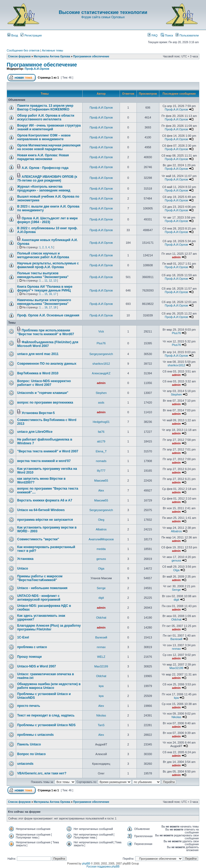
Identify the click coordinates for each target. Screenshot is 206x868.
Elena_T (101, 451)
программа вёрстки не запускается (45, 520)
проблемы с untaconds (35, 735)
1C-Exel (23, 637)
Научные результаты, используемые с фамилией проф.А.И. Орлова (48, 265)
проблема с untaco (32, 647)
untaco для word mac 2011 (38, 354)
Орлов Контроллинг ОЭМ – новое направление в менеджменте (44, 137)
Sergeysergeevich (101, 354)
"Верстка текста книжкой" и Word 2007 (48, 451)
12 (50, 281)
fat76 (101, 432)
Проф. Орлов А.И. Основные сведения (48, 315)
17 (55, 294)
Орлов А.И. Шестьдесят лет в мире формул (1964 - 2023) (47, 220)
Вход (13, 35)
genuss (101, 559)
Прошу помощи (29, 657)
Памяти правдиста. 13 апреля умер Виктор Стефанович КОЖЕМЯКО (45, 108)
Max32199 (101, 666)
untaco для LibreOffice (35, 432)
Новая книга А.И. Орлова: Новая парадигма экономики (43, 157)
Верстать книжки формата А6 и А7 (45, 500)
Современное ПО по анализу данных (47, 364)
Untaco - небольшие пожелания (42, 588)
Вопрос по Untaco (31, 754)
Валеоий (101, 637)
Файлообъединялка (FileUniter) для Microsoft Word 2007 (48, 344)
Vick (101, 331)
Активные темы (52, 50)
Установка (25, 559)
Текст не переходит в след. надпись (46, 715)
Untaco (23, 568)
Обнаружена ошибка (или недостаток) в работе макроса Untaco (49, 686)
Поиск (167, 35)
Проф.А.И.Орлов (37, 69)
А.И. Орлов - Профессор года (45, 168)
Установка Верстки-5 (38, 413)
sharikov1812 (101, 364)
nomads (101, 461)
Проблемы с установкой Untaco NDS (46, 725)
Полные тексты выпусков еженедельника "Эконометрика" (43, 275)
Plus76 (176, 333)
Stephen (101, 393)
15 (46, 294)
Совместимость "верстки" (38, 539)
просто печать (29, 706)
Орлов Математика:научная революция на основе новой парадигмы (49, 147)
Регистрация (31, 35)
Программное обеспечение (91, 56)
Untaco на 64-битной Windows (41, 510)
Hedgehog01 (101, 422)
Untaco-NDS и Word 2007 (37, 666)
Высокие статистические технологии (103, 12)
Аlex (101, 490)
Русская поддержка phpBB (103, 867)
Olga (101, 568)
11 (46, 281)
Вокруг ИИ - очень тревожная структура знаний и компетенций (49, 127)
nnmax (101, 647)
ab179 (101, 441)
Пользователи (187, 35)
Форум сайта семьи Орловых (103, 17)
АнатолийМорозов (101, 539)
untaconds (25, 764)
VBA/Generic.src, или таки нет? (42, 773)
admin (176, 257)
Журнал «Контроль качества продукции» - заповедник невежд (44, 189)
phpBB (86, 864)
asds (101, 402)
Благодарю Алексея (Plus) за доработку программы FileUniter (49, 627)
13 (55, 281)
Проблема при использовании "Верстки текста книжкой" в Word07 (46, 332)
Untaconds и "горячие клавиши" (43, 393)
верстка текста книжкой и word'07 (44, 461)
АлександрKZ (101, 373)
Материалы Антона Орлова (52, 56)
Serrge (101, 588)
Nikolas (101, 715)
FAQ (152, 35)
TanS (101, 725)
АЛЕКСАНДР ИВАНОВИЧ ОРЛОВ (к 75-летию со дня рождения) (47, 179)
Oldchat (101, 618)
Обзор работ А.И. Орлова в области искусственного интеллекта (46, 117)
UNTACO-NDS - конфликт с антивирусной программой (39, 598)
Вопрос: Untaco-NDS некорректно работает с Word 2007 (44, 383)
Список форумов (19, 56)
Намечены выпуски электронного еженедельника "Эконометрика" (44, 302)
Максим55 (101, 481)
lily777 (101, 471)
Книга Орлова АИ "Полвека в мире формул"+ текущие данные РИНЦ (45, 289)
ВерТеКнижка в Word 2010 (38, 373)
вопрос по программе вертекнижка (45, 402)
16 (50, 294)
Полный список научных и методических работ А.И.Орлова (43, 255)
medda (101, 549)
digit (101, 598)
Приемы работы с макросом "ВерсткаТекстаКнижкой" (40, 578)
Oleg (101, 520)
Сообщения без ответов (23, 50)
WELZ (101, 657)
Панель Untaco (29, 744)
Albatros (101, 529)
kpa (101, 686)
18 (55, 307)
